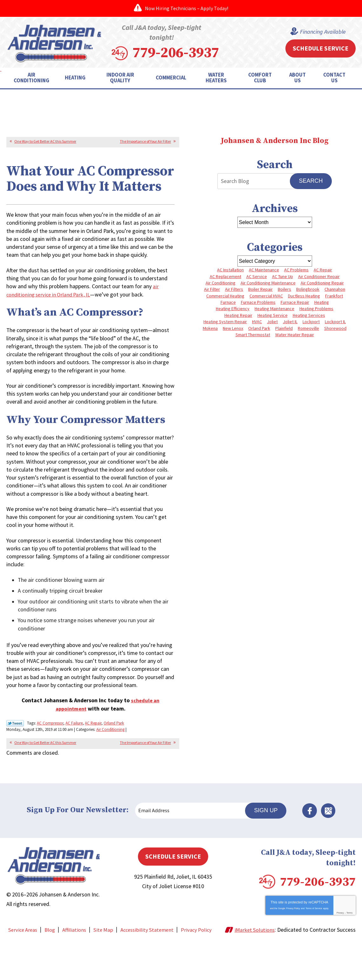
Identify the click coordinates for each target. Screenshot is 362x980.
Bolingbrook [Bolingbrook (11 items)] (308, 289)
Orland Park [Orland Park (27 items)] (259, 330)
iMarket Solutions (264, 962)
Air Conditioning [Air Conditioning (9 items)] (221, 282)
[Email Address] (194, 843)
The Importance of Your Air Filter (145, 140)
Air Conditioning (131, 762)
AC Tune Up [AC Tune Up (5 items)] (283, 276)
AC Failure (74, 756)
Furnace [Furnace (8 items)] (228, 303)
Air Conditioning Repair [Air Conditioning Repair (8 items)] (322, 282)
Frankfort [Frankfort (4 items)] (334, 296)
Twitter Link (15, 757)
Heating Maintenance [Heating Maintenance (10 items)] (274, 310)
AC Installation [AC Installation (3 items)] (230, 269)
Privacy (340, 945)
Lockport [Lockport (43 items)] (311, 323)
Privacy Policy (293, 940)
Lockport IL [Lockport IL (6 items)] (335, 323)
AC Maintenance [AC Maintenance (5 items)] (264, 269)
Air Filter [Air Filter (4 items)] (212, 289)
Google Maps (330, 843)
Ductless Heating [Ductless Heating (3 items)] (304, 296)
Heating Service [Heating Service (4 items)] (273, 316)
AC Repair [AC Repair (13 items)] (323, 269)
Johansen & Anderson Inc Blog (275, 139)
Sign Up (269, 843)
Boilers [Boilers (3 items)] (284, 289)
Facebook (312, 843)
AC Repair (93, 756)
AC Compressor (50, 756)
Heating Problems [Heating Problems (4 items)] (316, 310)
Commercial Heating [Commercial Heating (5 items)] (225, 296)
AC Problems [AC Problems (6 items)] (296, 269)
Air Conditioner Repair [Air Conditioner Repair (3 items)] (319, 276)
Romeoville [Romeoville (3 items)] (308, 330)
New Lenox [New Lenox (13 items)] (233, 330)
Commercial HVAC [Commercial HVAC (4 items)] (266, 296)
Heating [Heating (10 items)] (322, 303)
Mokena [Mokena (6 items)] (210, 330)
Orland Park (114, 756)
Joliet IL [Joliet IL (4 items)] (290, 323)
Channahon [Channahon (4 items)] (335, 289)
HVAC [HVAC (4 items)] (257, 323)
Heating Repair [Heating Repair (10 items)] (238, 316)
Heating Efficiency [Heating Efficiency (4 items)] (233, 310)
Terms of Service (314, 940)
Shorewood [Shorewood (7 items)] (335, 330)
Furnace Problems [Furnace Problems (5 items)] (258, 303)
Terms (349, 945)
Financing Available (321, 31)
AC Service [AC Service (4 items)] (257, 276)
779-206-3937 (191, 51)
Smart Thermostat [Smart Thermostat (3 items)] (253, 337)
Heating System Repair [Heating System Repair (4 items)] (225, 323)
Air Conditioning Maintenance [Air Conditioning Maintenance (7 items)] (268, 282)
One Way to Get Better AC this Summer (45, 140)
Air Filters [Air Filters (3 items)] (234, 289)
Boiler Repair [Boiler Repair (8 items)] (260, 289)
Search (311, 180)
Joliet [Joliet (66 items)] (272, 323)
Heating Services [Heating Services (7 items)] (309, 316)
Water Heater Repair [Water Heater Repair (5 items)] (295, 337)
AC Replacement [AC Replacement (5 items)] (225, 276)
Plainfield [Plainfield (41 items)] (284, 330)
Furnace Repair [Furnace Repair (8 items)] (295, 303)
